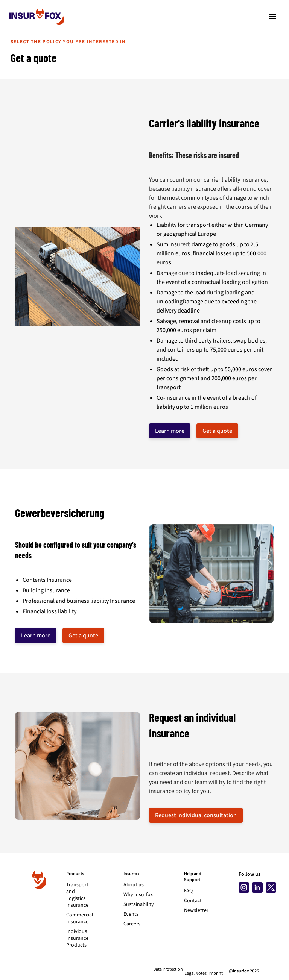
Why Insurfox (138, 895)
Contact (193, 901)
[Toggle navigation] (272, 17)
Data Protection (159, 969)
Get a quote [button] (217, 431)
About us (134, 885)
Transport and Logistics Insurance (77, 895)
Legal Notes (191, 969)
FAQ (188, 891)
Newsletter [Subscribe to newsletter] (196, 910)
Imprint (216, 969)
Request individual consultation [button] (196, 815)
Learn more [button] (170, 431)
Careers (132, 924)
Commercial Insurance (80, 918)
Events (131, 914)
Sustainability (139, 904)
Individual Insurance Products (78, 938)
